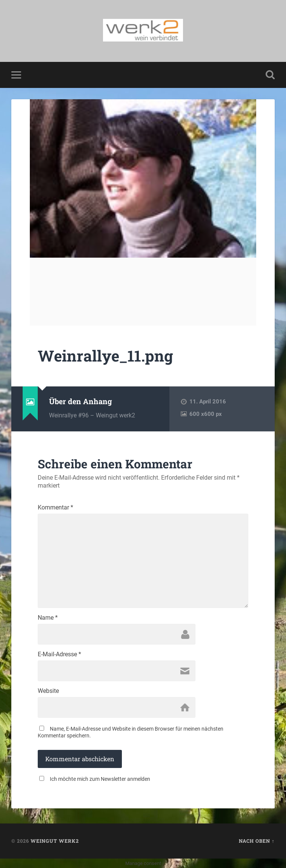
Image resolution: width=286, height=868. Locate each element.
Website (48, 691)
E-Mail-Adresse (59, 654)
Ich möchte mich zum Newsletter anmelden (100, 779)
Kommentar (55, 508)
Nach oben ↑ (257, 841)
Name (48, 618)
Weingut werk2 (55, 841)
